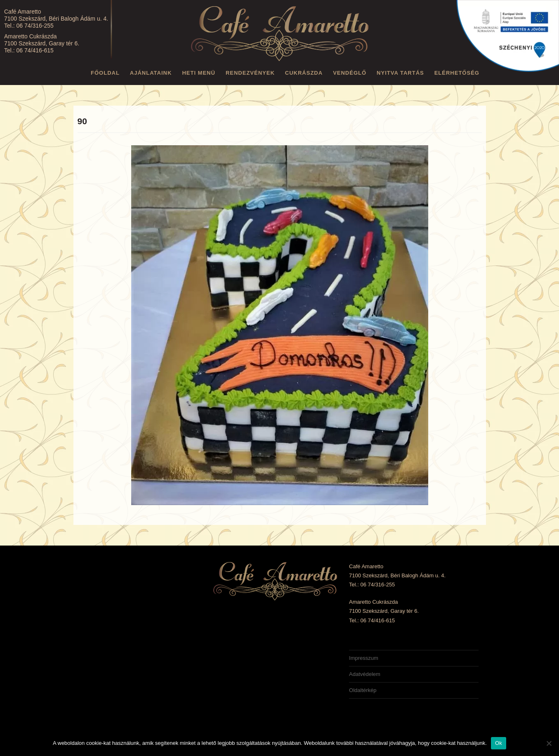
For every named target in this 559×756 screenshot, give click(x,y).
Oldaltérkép (363, 690)
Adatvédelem (365, 674)
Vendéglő (350, 73)
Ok (499, 743)
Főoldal (105, 73)
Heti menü (199, 73)
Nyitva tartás (400, 73)
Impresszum (364, 658)
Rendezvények (250, 73)
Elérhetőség (457, 73)
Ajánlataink (151, 73)
